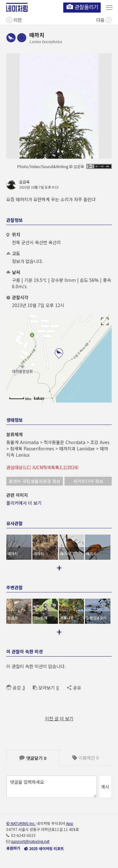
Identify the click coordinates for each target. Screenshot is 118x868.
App (70, 823)
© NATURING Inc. (21, 823)
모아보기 (44, 688)
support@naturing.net (30, 841)
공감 (14, 688)
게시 (105, 787)
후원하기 (13, 848)
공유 (74, 688)
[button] (54, 151)
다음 (104, 19)
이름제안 (86, 758)
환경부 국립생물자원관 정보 (35, 481)
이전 (14, 19)
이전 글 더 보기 (59, 718)
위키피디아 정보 (88, 481)
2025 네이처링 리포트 (44, 848)
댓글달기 (33, 758)
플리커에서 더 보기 (24, 503)
